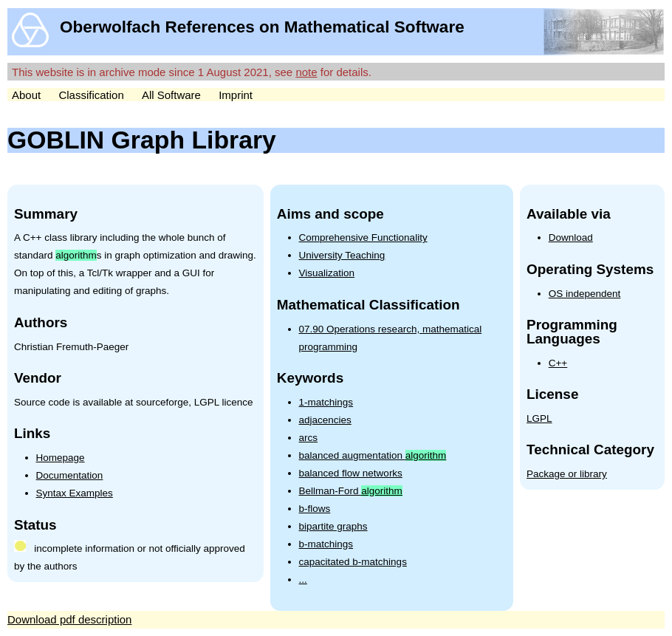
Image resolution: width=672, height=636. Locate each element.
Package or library (567, 474)
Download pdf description (69, 619)
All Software (171, 95)
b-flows (315, 509)
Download (571, 237)
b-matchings (326, 544)
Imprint (236, 95)
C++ (558, 363)
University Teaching (342, 255)
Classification (91, 95)
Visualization (327, 273)
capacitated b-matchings (353, 562)
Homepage (61, 458)
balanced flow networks (351, 473)
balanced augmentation (373, 455)
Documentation (70, 475)
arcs (309, 438)
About (26, 95)
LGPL (539, 418)
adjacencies (325, 420)
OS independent (585, 294)
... (303, 579)
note (306, 72)
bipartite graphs (333, 526)
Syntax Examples (75, 493)
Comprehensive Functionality (363, 237)
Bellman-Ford (351, 491)
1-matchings (326, 402)
